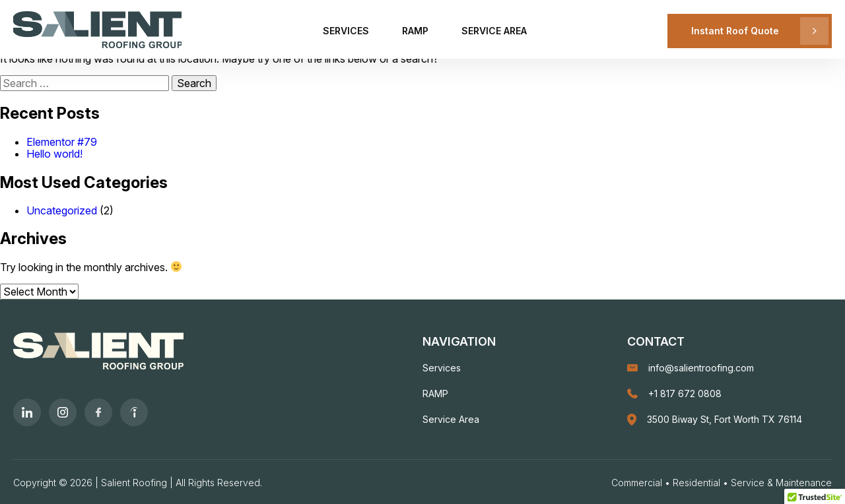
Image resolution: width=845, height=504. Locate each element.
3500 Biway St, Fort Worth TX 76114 (715, 420)
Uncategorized (62, 210)
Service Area (494, 31)
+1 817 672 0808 (674, 394)
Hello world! (54, 154)
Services (346, 31)
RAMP (415, 31)
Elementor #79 (62, 142)
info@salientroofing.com (691, 368)
